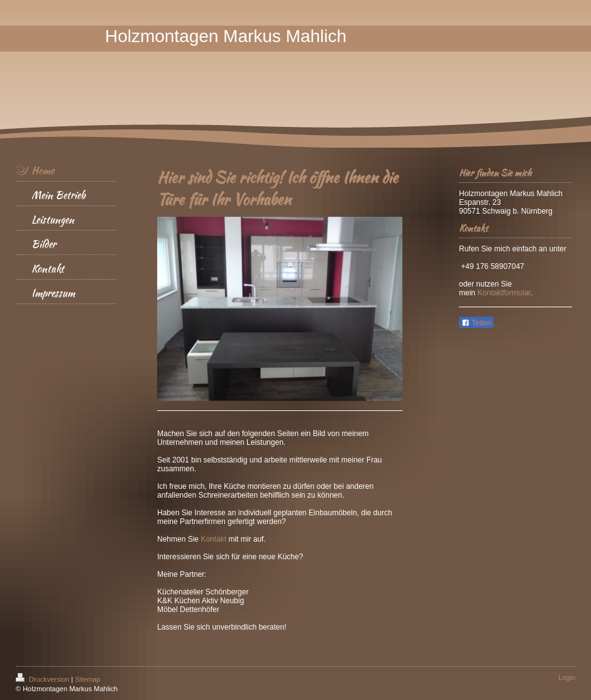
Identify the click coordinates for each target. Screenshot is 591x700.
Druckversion (43, 679)
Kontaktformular (504, 293)
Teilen (476, 323)
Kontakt (213, 539)
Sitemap (87, 679)
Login (567, 677)
